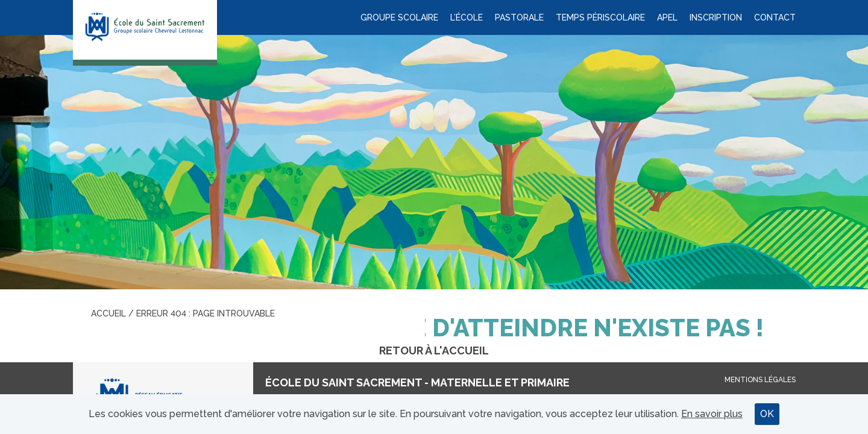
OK (767, 414)
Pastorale (519, 17)
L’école (467, 17)
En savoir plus (712, 414)
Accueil (108, 313)
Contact (775, 17)
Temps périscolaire (600, 17)
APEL (667, 17)
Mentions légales (760, 380)
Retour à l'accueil (434, 351)
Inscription (716, 17)
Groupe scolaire (399, 17)
